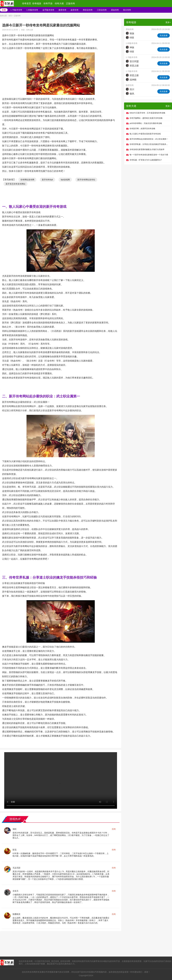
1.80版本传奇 (32, 10)
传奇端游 (37, 3)
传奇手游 (48, 3)
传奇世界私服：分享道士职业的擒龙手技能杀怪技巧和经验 (149, 144)
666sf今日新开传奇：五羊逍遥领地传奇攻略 (147, 113)
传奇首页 (27, 3)
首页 (10, 16)
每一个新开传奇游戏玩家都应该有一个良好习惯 (149, 155)
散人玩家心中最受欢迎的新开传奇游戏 (145, 134)
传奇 (114, 829)
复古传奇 (127, 10)
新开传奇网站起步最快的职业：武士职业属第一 (149, 139)
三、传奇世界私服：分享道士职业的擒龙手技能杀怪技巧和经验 (49, 577)
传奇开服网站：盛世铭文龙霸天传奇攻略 (146, 118)
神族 (130, 47)
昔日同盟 (132, 61)
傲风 (130, 94)
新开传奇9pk (47, 180)
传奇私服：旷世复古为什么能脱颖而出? (146, 160)
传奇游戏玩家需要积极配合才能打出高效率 (147, 149)
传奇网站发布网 (27, 180)
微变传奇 (62, 10)
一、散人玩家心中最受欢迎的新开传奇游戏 (34, 207)
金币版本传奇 (48, 10)
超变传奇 (75, 10)
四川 (130, 89)
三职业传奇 (102, 10)
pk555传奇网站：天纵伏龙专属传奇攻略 (146, 123)
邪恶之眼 (132, 66)
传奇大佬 (59, 3)
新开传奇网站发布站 (86, 180)
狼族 (130, 33)
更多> (168, 22)
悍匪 (130, 38)
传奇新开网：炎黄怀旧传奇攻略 (142, 129)
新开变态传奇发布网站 (16, 184)
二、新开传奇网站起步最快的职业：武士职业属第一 (41, 396)
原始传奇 (115, 10)
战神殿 (131, 80)
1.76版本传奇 (16, 10)
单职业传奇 (88, 10)
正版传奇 (70, 3)
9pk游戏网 (65, 180)
